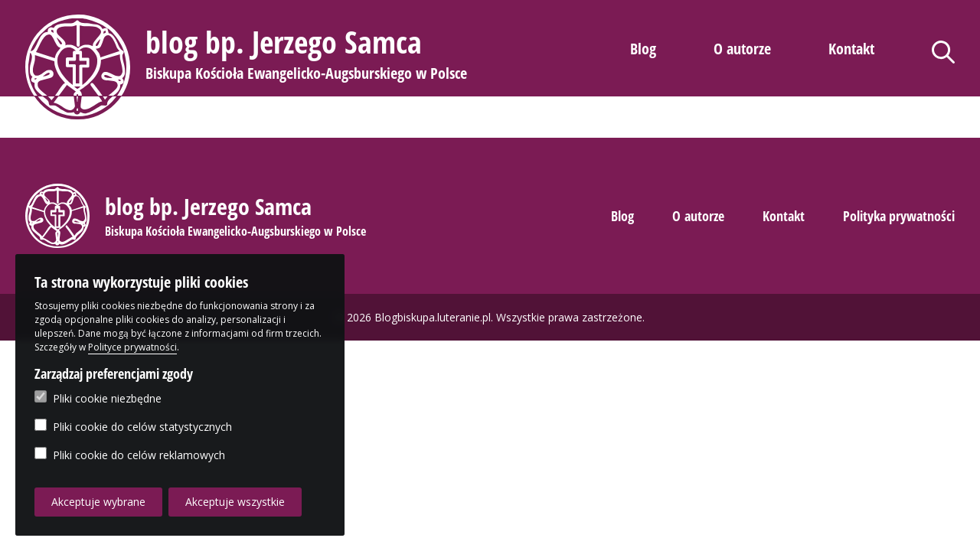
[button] (248, 67)
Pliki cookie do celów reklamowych (130, 455)
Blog (643, 49)
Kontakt (851, 49)
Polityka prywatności (899, 216)
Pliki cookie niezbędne (98, 398)
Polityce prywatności (132, 347)
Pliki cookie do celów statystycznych (133, 426)
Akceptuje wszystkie (235, 502)
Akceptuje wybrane (98, 502)
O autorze (742, 49)
